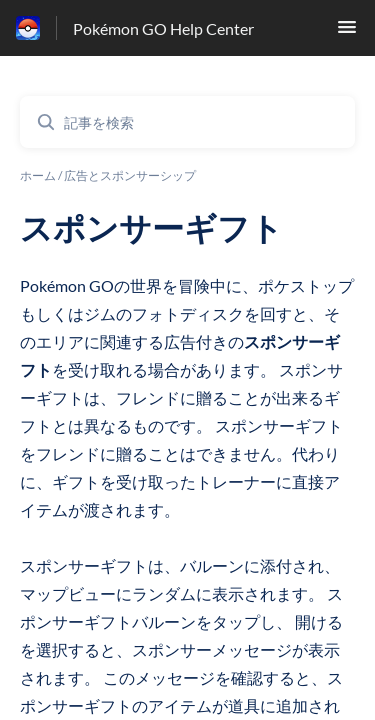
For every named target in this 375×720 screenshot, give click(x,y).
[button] (347, 32)
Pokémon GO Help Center (163, 28)
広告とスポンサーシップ (130, 175)
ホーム (38, 175)
